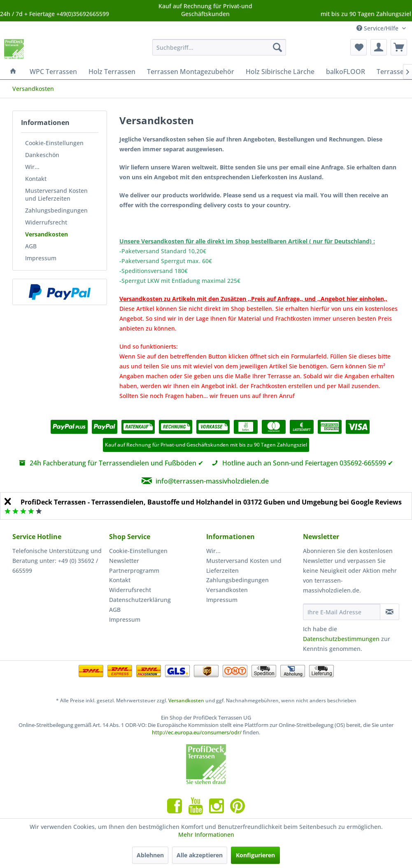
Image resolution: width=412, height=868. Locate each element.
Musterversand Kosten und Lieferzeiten (56, 194)
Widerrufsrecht (46, 222)
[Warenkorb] (399, 47)
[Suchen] (277, 47)
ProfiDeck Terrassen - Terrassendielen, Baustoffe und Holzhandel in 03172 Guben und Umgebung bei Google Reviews (211, 502)
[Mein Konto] (379, 47)
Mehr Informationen (206, 834)
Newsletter (124, 561)
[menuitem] (219, 47)
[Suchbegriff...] (219, 47)
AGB (31, 246)
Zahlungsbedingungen (56, 210)
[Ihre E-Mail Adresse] (342, 612)
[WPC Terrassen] (53, 72)
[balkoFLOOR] (346, 72)
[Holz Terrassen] (112, 72)
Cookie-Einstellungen (54, 143)
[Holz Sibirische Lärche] (280, 72)
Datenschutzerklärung (140, 600)
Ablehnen (150, 855)
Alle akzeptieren (200, 855)
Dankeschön (42, 155)
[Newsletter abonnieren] (390, 612)
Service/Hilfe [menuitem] (378, 28)
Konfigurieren (255, 855)
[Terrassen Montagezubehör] (191, 72)
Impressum (41, 258)
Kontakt (36, 179)
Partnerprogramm (134, 571)
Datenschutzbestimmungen (341, 639)
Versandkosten (47, 234)
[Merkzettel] (358, 47)
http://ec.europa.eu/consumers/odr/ (197, 732)
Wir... (32, 167)
